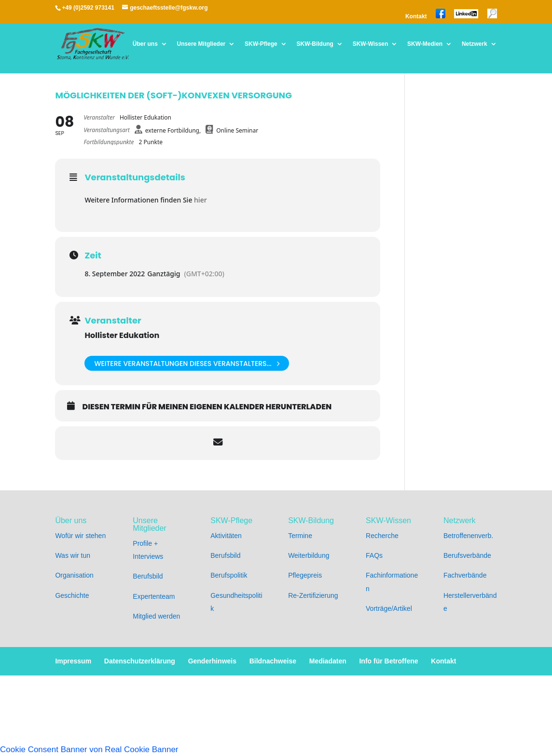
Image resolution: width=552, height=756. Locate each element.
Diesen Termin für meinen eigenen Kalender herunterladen (207, 407)
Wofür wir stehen (80, 536)
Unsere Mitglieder (201, 44)
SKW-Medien (425, 44)
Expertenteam (154, 596)
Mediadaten (328, 661)
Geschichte (72, 595)
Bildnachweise (273, 661)
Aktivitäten (226, 536)
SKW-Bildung (315, 44)
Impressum (73, 661)
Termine (300, 536)
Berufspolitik (229, 575)
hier (200, 200)
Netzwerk (475, 44)
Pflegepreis (305, 575)
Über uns (145, 44)
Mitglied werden (156, 616)
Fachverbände (465, 575)
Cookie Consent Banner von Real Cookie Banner (89, 749)
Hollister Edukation (122, 335)
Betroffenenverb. (468, 536)
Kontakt (416, 17)
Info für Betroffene (388, 661)
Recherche (382, 536)
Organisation (74, 575)
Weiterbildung (309, 555)
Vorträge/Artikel (389, 608)
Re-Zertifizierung (313, 595)
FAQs (374, 555)
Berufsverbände (467, 555)
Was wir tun (73, 555)
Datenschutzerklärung (140, 661)
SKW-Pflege (261, 44)
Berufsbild (148, 576)
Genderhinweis (212, 661)
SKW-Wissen (371, 44)
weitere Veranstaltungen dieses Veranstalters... (186, 363)
